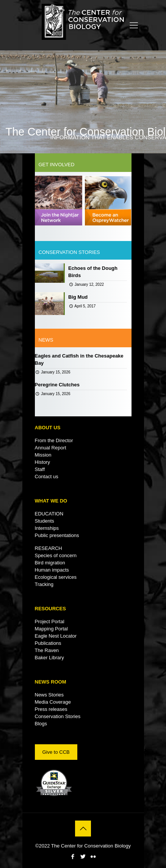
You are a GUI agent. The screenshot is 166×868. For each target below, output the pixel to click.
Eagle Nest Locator (56, 636)
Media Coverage (53, 702)
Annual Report (51, 448)
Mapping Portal (51, 629)
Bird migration (50, 563)
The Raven (47, 650)
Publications (48, 643)
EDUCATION (49, 514)
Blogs (41, 724)
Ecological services (56, 577)
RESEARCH (49, 548)
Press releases (51, 709)
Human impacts (52, 570)
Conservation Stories (58, 716)
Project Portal (50, 621)
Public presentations (57, 535)
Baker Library (49, 658)
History (42, 462)
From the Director (54, 440)
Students (45, 521)
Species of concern (56, 555)
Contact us (47, 477)
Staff (40, 469)
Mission (43, 455)
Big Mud (78, 297)
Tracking (44, 584)
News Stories (49, 695)
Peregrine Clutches (57, 385)
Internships (47, 528)
